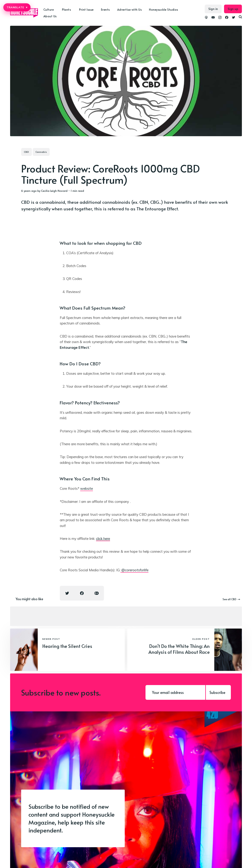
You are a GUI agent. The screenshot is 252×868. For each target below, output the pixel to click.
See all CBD (231, 599)
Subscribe (217, 692)
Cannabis (41, 152)
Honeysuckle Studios (164, 9)
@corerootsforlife (134, 570)
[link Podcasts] (206, 18)
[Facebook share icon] (82, 593)
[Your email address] (175, 692)
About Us (50, 16)
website (87, 488)
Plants (66, 9)
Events (105, 9)
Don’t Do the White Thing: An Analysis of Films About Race (179, 649)
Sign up (233, 9)
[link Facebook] (227, 18)
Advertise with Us (129, 9)
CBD (26, 152)
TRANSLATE (17, 7)
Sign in (213, 9)
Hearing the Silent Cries (67, 646)
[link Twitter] (234, 18)
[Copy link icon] (97, 593)
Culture (49, 9)
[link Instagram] (220, 18)
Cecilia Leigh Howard (54, 191)
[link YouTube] (213, 18)
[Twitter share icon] (67, 593)
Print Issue (86, 9)
